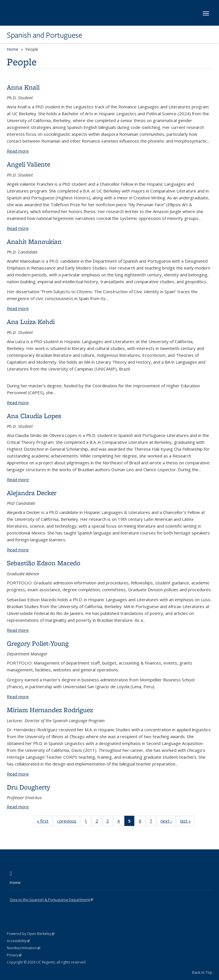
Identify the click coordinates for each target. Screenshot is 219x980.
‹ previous (68, 822)
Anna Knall (23, 87)
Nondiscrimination (24, 948)
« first (44, 822)
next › (168, 822)
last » (187, 822)
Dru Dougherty (29, 787)
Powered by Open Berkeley (31, 934)
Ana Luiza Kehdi (31, 322)
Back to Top (202, 972)
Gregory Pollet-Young (38, 643)
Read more (18, 151)
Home (13, 49)
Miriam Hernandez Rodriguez (50, 710)
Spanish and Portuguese (44, 35)
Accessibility (18, 941)
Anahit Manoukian (34, 241)
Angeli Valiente (29, 164)
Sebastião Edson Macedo (44, 563)
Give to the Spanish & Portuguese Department (51, 900)
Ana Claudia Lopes (34, 416)
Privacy (14, 955)
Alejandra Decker (32, 493)
